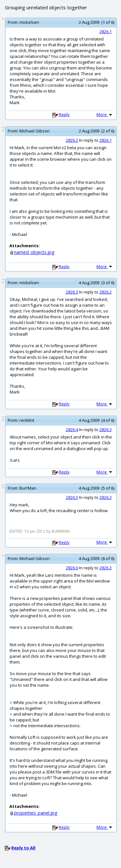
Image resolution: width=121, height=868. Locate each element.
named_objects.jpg (34, 252)
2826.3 (72, 292)
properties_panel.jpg (36, 813)
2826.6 (72, 568)
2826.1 (106, 32)
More (105, 114)
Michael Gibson (35, 131)
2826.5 (72, 497)
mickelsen (29, 22)
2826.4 (72, 429)
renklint (27, 420)
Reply (64, 114)
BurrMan (28, 488)
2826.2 (72, 140)
